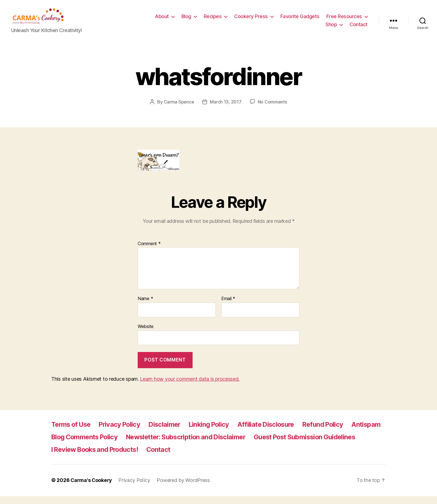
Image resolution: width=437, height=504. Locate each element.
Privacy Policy (123, 432)
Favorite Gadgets (348, 21)
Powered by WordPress (184, 488)
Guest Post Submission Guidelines (105, 458)
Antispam (66, 445)
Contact (359, 29)
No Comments (272, 110)
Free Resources (295, 29)
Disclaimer (170, 432)
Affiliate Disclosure (274, 432)
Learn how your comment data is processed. (190, 387)
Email (228, 307)
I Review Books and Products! (212, 458)
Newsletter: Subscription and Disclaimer (230, 445)
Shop (331, 29)
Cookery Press (299, 21)
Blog (235, 21)
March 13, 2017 (226, 110)
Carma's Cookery (92, 488)
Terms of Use (72, 432)
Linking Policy (215, 432)
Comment (149, 252)
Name (145, 307)
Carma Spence (179, 110)
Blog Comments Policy (124, 445)
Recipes (261, 21)
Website (146, 334)
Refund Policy (333, 432)
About (210, 21)
